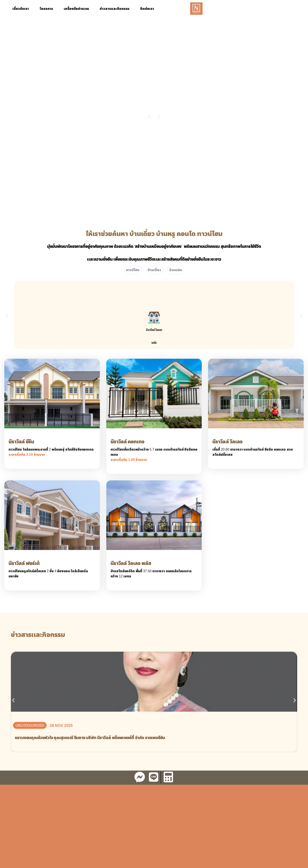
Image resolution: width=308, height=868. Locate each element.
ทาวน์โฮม (133, 270)
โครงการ (46, 9)
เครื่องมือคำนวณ (76, 9)
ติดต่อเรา (147, 9)
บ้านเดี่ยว (154, 270)
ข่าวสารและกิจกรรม (115, 9)
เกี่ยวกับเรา (21, 9)
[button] (159, 117)
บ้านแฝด (176, 270)
